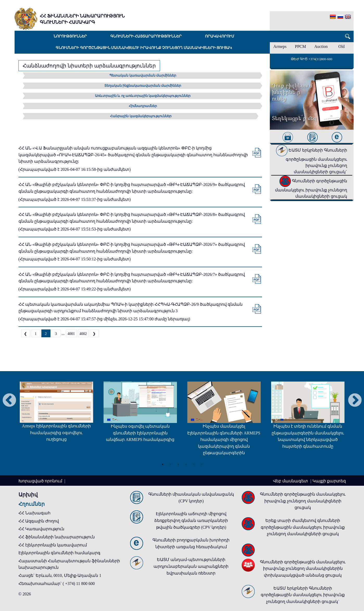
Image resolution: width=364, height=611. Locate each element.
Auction (321, 46)
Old (342, 46)
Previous (9, 401)
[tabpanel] (56, 414)
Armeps (280, 46)
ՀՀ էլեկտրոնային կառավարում (53, 545)
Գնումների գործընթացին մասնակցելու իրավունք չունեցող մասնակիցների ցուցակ (144, 48)
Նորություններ (70, 36)
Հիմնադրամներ (143, 106)
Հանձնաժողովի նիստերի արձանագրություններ (89, 66)
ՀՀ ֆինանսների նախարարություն (57, 537)
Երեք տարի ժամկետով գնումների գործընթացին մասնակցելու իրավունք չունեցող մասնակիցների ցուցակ (303, 527)
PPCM (300, 46)
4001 (71, 334)
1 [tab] (163, 464)
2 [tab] (170, 464)
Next (355, 401)
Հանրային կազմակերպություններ (141, 116)
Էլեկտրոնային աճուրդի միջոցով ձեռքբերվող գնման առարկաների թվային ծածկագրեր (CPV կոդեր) (191, 520)
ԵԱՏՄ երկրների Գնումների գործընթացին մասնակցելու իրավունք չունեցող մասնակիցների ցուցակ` (312, 161)
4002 (83, 334)
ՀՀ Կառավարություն (41, 529)
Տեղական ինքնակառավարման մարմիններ (143, 86)
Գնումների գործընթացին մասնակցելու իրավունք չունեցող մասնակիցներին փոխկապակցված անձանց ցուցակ (303, 569)
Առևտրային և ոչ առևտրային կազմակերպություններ (143, 96)
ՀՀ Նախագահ (34, 513)
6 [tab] (202, 464)
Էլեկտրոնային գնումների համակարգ (59, 553)
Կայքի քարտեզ (329, 481)
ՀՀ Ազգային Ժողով (39, 521)
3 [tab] (178, 464)
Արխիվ (28, 495)
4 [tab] (186, 464)
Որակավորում (220, 36)
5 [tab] (194, 464)
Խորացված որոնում (41, 481)
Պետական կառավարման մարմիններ (143, 75)
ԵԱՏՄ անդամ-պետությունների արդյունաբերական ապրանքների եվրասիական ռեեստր (191, 566)
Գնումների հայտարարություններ (146, 36)
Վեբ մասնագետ (291, 481)
